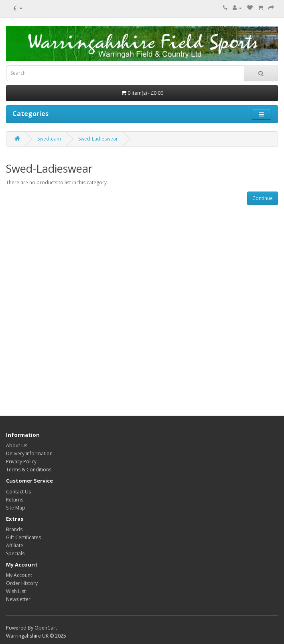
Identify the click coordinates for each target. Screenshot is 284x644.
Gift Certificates (23, 537)
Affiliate (15, 545)
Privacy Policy (21, 462)
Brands (14, 529)
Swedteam (49, 139)
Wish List (16, 591)
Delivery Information (29, 453)
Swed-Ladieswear (98, 139)
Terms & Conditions (29, 470)
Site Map (16, 508)
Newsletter (18, 599)
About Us (17, 445)
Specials (15, 553)
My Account (19, 575)
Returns (15, 500)
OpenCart (46, 628)
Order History (22, 583)
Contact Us (18, 492)
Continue (263, 198)
